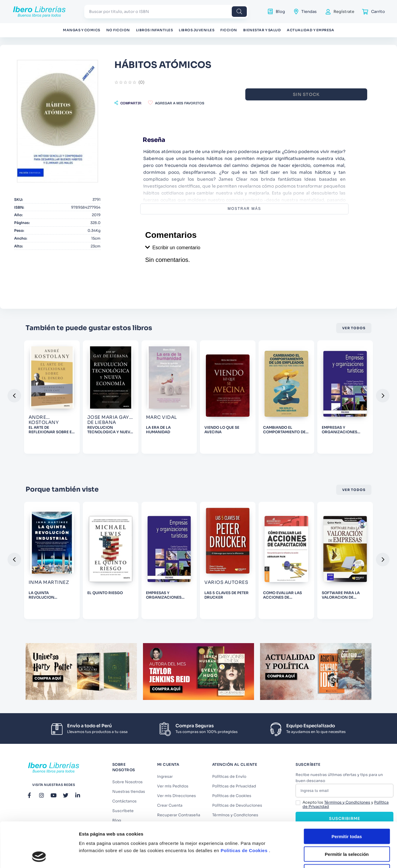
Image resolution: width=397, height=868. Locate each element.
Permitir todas (347, 794)
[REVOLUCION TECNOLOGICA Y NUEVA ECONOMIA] (111, 397)
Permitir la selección (347, 812)
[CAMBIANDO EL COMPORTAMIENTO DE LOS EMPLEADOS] (286, 397)
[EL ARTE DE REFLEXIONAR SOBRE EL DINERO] (52, 397)
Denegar (347, 830)
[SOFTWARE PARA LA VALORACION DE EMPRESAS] (345, 560)
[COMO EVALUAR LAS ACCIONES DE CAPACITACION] (286, 560)
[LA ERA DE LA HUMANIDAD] (169, 397)
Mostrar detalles (326, 856)
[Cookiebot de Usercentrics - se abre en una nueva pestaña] (39, 856)
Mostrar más (244, 209)
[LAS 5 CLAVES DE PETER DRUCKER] (228, 560)
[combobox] (166, 12)
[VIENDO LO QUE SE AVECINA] (228, 397)
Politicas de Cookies (244, 808)
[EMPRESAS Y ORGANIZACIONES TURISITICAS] (345, 397)
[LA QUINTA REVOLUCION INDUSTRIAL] (52, 560)
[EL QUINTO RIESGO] (111, 560)
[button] (128, 103)
